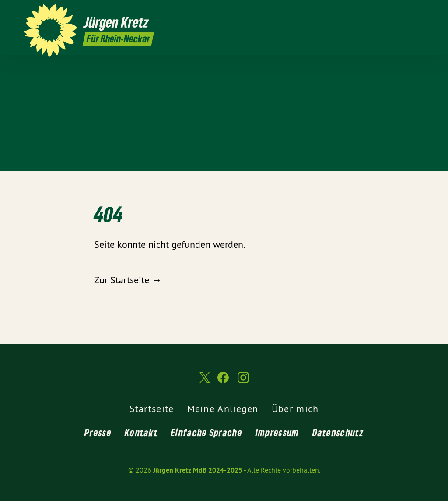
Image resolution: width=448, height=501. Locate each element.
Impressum (277, 432)
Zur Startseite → (128, 280)
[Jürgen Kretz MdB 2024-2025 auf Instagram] (420, 12)
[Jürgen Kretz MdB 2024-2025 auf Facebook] (406, 12)
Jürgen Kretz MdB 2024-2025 (198, 470)
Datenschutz (338, 432)
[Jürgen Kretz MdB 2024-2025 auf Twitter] (393, 12)
